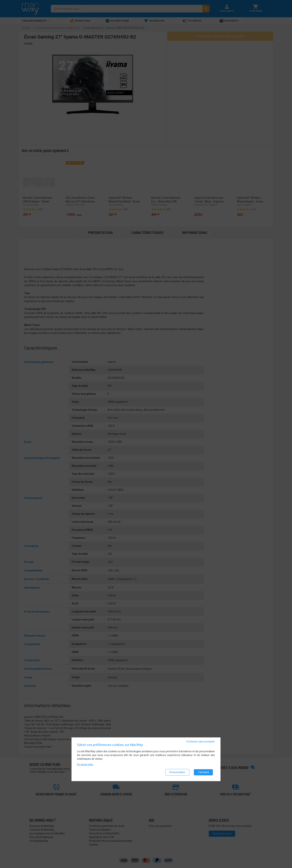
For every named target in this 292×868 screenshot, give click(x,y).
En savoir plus (85, 764)
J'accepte (203, 772)
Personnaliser (177, 772)
